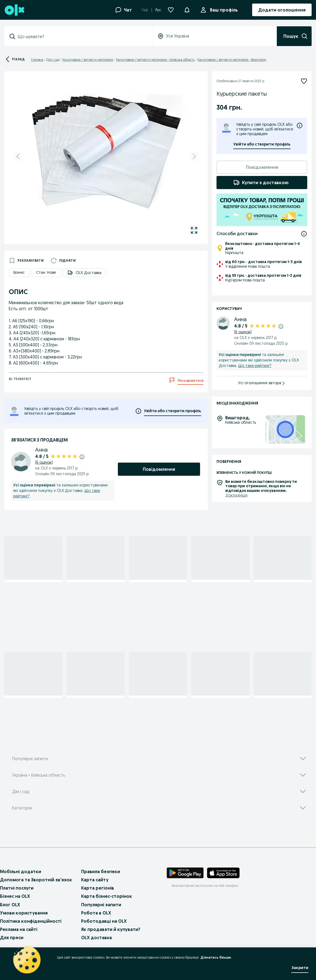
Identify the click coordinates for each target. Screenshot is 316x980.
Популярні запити (101, 905)
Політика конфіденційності (31, 921)
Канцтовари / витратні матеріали (88, 60)
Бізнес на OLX (15, 896)
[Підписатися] (304, 81)
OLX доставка (96, 938)
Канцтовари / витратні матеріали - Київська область (155, 60)
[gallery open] (194, 230)
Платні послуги (17, 888)
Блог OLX (10, 905)
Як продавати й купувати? (111, 929)
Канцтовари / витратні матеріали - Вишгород (232, 60)
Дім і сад (53, 60)
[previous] (18, 156)
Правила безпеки (101, 871)
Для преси (12, 938)
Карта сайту (95, 880)
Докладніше (236, 495)
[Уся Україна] (215, 36)
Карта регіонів (98, 888)
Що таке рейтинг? (255, 366)
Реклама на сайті (19, 929)
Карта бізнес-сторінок (107, 896)
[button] (187, 9)
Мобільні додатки (21, 871)
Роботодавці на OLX (104, 921)
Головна (37, 60)
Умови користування (24, 913)
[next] (194, 156)
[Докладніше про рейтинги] (82, 457)
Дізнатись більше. (216, 957)
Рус (158, 10)
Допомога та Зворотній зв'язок (36, 880)
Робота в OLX (96, 913)
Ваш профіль (223, 10)
